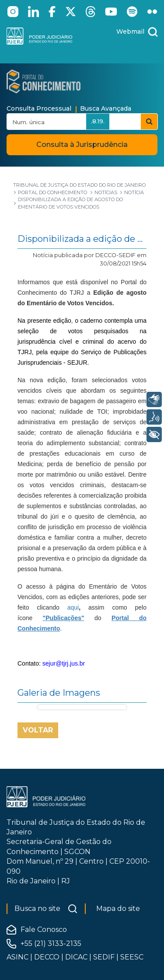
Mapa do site (118, 909)
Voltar (38, 730)
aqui (73, 607)
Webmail (130, 31)
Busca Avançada (106, 108)
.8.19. (98, 121)
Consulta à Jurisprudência (82, 145)
